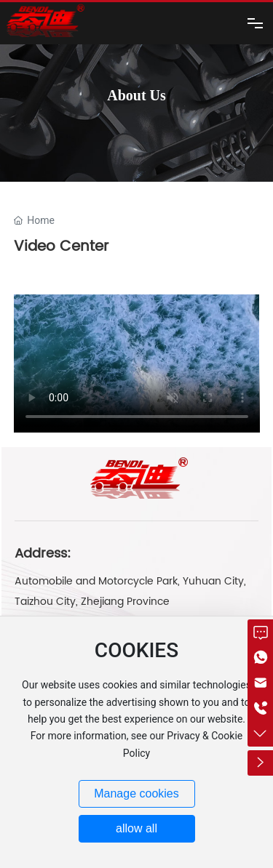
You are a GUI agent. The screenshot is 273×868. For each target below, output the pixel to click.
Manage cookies (136, 793)
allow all (136, 828)
